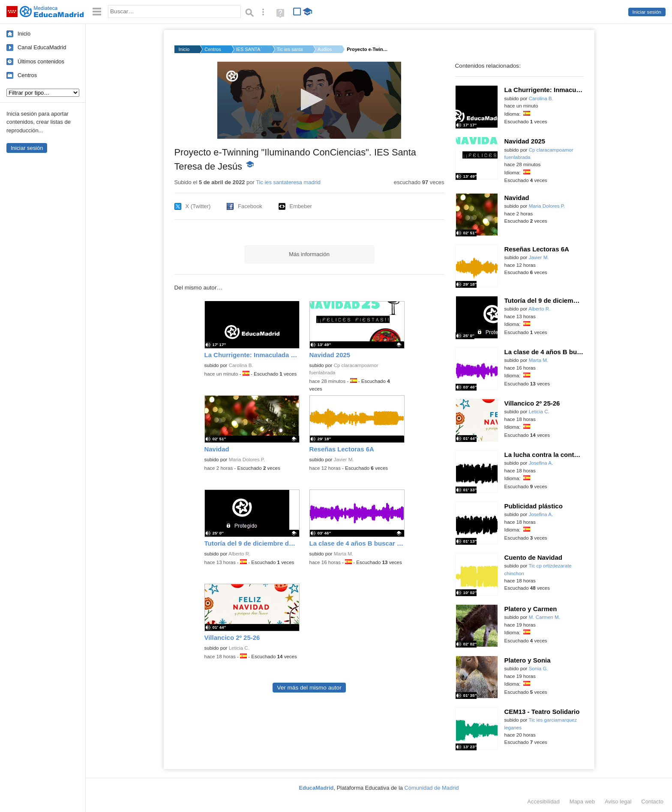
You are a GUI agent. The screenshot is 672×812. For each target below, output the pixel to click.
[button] (309, 100)
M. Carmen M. (544, 617)
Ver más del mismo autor (309, 688)
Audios (325, 49)
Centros (27, 75)
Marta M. (344, 554)
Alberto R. (239, 554)
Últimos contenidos (41, 61)
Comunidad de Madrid (432, 788)
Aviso (618, 802)
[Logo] (232, 76)
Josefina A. (541, 463)
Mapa (582, 802)
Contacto (652, 802)
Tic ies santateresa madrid (288, 182)
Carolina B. (241, 365)
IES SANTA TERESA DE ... (249, 49)
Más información (309, 254)
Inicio (24, 34)
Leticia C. (239, 648)
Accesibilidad (543, 802)
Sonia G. (538, 669)
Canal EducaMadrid (42, 47)
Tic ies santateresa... (290, 49)
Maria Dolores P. (247, 460)
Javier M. (344, 460)
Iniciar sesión (647, 12)
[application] (309, 100)
